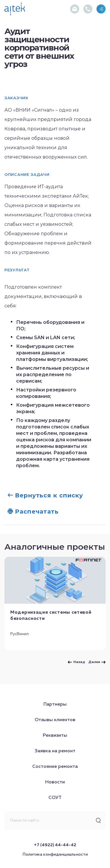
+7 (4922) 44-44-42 (55, 845)
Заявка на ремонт (55, 751)
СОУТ (55, 798)
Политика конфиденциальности (55, 854)
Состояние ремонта (55, 767)
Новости (55, 782)
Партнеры (55, 704)
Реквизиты (55, 736)
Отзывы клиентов (55, 720)
